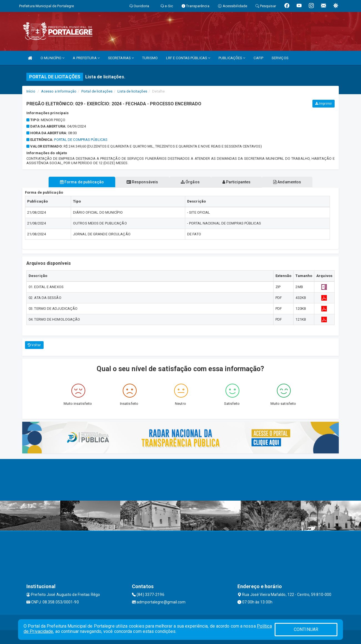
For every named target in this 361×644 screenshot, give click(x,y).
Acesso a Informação (59, 91)
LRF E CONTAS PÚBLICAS (188, 58)
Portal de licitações (97, 91)
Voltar (34, 345)
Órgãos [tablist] (190, 182)
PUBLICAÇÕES (232, 58)
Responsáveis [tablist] (142, 182)
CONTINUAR (306, 629)
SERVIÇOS (280, 58)
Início (31, 91)
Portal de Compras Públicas (81, 140)
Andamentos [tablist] (288, 182)
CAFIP (258, 58)
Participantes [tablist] (237, 182)
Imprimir (324, 104)
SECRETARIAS (121, 58)
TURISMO (150, 58)
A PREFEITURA (86, 58)
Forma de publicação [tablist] (81, 182)
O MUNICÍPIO (52, 58)
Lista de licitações (132, 91)
